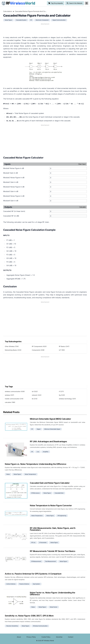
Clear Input (82, 164)
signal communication (59, 20)
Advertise (59, 637)
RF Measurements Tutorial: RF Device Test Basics (53, 551)
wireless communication (40, 626)
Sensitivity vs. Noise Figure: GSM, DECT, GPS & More (29, 616)
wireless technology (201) (67, 399)
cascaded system (21, 20)
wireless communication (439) (15, 391)
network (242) (37, 395)
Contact (71, 637)
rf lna (33, 542)
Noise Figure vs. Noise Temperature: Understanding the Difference (36, 464)
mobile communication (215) (14, 399)
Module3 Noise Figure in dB (14, 187)
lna (38, 452)
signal (39, 429)
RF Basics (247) (64, 346)
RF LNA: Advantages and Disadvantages (48, 441)
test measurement (50, 561)
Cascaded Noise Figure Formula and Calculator (31, 11)
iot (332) (35, 391)
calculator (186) (10, 402)
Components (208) (38, 350)
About (19, 637)
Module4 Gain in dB (11, 201)
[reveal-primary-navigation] (87, 3)
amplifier (46, 452)
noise (8, 474)
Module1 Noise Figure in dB (14, 168)
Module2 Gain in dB (11, 182)
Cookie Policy (46, 637)
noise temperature (30, 474)
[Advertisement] (45, 30)
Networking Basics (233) (13, 350)
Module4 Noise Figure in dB (14, 196)
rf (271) (61, 391)
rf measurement (36, 561)
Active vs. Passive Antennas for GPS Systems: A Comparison (33, 574)
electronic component (42, 20)
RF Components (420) (39, 346)
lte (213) (35, 399)
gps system (36, 584)
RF (18, 3)
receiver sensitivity (12, 626)
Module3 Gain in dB (11, 191)
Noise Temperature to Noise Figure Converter (51, 506)
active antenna (11, 584)
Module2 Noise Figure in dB (14, 178)
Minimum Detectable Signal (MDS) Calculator (50, 419)
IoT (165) (62, 350)
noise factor (54, 607)
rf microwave (36, 493)
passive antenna (24, 584)
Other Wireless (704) (12, 346)
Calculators (8, 11)
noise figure (8, 20)
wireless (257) (9, 395)
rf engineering (62, 516)
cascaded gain (59, 493)
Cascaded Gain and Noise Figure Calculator (50, 483)
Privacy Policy (31, 637)
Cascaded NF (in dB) (11, 216)
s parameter (43, 542)
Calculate (82, 207)
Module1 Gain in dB (10, 173)
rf (31, 20)
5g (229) (62, 395)
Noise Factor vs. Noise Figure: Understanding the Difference (52, 594)
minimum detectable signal (52, 429)
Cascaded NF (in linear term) (14, 211)
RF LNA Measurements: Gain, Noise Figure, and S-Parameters (53, 529)
